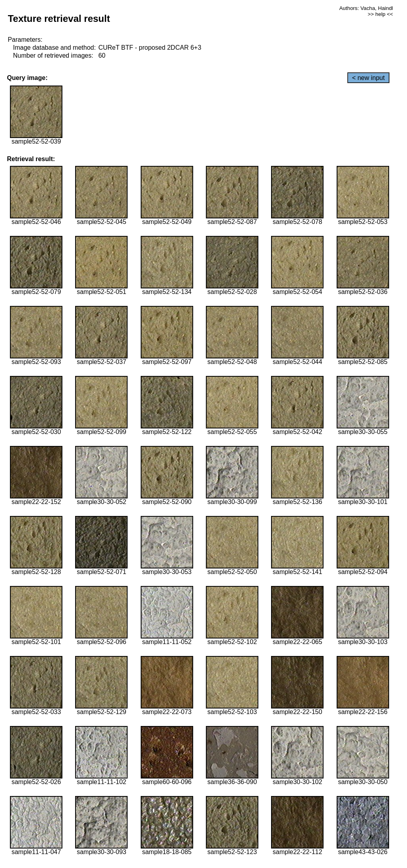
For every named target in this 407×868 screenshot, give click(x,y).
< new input (368, 78)
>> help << (380, 14)
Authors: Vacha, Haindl (366, 8)
